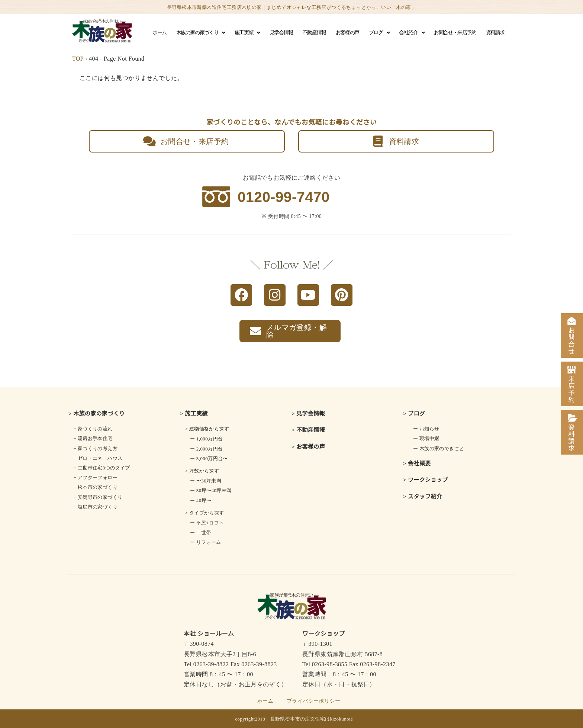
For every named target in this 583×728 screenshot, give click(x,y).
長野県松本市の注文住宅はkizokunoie (312, 719)
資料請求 (495, 33)
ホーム (160, 33)
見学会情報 (281, 33)
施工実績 (247, 33)
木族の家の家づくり (201, 33)
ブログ (379, 33)
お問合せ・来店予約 (455, 33)
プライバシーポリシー (313, 701)
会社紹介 (412, 33)
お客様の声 (347, 33)
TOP (78, 59)
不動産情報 (314, 33)
